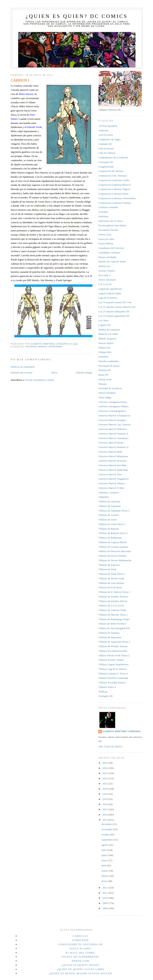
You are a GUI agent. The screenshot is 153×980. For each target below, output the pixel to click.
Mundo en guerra (107, 339)
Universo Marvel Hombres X (114, 447)
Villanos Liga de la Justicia (112, 669)
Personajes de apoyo (109, 366)
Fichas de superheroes (80, 957)
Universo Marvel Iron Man (112, 465)
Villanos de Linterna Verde (112, 610)
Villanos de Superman (110, 637)
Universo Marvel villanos (112, 483)
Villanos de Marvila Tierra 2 (113, 615)
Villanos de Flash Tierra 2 (112, 574)
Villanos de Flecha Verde (111, 578)
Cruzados (103, 212)
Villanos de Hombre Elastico (113, 597)
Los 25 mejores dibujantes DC (114, 311)
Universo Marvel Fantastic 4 (113, 434)
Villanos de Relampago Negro (114, 619)
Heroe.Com (80, 961)
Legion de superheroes (110, 289)
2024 (105, 768)
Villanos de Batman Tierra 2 (113, 533)
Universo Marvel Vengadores (114, 479)
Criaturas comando (108, 207)
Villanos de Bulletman (110, 538)
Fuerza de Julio (106, 239)
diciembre (107, 824)
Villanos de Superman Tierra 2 (114, 642)
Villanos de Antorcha (109, 501)
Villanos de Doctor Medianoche (115, 560)
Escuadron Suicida (108, 230)
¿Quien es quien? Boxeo (81, 965)
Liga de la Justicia (108, 298)
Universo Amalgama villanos (114, 406)
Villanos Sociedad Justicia (112, 682)
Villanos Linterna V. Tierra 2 (113, 674)
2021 (105, 784)
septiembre (108, 840)
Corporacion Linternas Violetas (115, 203)
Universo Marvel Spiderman (44, 347)
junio (105, 855)
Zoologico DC (106, 696)
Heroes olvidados (107, 257)
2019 (105, 794)
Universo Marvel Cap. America (115, 424)
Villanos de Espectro (109, 565)
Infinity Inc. (105, 266)
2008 (105, 908)
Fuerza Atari (105, 234)
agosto (105, 845)
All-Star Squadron (108, 126)
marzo (105, 871)
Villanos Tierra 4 (107, 687)
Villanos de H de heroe (110, 587)
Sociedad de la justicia (110, 388)
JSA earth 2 (104, 275)
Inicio (54, 373)
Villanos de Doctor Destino (113, 556)
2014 (105, 815)
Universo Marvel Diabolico (113, 429)
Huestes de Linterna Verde (112, 262)
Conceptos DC (106, 162)
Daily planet (80, 948)
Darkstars (103, 216)
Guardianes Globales (109, 253)
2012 (105, 888)
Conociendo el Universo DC (80, 944)
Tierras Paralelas (107, 393)
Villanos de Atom (107, 520)
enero (105, 881)
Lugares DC (105, 325)
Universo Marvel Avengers (112, 420)
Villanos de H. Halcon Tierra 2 (114, 592)
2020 (105, 789)
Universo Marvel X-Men (111, 488)
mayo (105, 860)
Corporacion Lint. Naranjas (113, 176)
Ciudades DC (105, 144)
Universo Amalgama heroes (113, 402)
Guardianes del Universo (111, 248)
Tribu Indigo (105, 397)
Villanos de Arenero (109, 515)
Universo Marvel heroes (111, 443)
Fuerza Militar (106, 243)
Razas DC (104, 375)
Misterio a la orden (108, 334)
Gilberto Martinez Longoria (121, 731)
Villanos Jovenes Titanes (111, 660)
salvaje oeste (105, 379)
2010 (105, 898)
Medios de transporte (109, 330)
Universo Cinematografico (112, 411)
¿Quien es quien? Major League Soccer (80, 973)
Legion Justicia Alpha (110, 293)
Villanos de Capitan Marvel (113, 542)
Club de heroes (106, 149)
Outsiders (103, 357)
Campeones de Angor (110, 139)
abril (104, 866)
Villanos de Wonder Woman (113, 646)
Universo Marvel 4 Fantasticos (114, 415)
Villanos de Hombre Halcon (113, 601)
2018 (105, 799)
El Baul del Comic (80, 953)
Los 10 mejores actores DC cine (115, 302)
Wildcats (103, 692)
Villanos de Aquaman (110, 506)
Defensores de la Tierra (110, 221)
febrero (106, 876)
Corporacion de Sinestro (111, 171)
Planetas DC (105, 370)
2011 (105, 893)
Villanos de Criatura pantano (113, 547)
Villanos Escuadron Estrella (113, 651)
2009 (105, 903)
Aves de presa (106, 135)
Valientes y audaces (109, 492)
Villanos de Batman (109, 529)
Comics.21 (80, 936)
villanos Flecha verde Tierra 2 (114, 655)
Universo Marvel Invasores (113, 461)
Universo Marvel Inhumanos (113, 456)
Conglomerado (106, 167)
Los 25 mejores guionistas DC (114, 316)
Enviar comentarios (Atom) (40, 380)
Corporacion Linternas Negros (114, 189)
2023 (105, 773)
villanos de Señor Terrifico (112, 624)
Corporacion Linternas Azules (114, 180)
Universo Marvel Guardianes (113, 438)
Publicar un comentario (23, 367)
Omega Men (105, 352)
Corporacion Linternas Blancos (115, 185)
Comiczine (80, 940)
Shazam (102, 384)
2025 (105, 763)
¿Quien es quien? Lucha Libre (81, 969)
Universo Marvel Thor (110, 474)
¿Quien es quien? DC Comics (77, 16)
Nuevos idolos (106, 343)
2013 (105, 820)
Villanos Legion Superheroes (113, 664)
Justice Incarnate (107, 280)
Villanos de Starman (109, 633)
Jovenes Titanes (107, 271)
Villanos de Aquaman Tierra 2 (114, 511)
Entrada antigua (84, 373)
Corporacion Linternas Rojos (113, 194)
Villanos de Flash (107, 569)
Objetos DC (105, 348)
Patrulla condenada (108, 361)
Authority (103, 130)
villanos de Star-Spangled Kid (114, 628)
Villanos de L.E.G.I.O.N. (111, 605)
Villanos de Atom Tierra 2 (112, 524)
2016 (105, 804)
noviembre (107, 829)
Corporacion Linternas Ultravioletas (117, 198)
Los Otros (104, 320)
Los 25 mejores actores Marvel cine (117, 307)
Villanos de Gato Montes (111, 583)
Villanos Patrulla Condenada (113, 678)
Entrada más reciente (22, 373)
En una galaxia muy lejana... (113, 225)
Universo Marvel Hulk (110, 452)
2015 (105, 809)
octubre (106, 834)
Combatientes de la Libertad (113, 157)
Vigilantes (104, 497)
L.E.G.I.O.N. (105, 284)
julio (104, 850)
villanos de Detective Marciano (115, 551)
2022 (105, 778)
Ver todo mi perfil (111, 747)
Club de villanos (107, 153)
